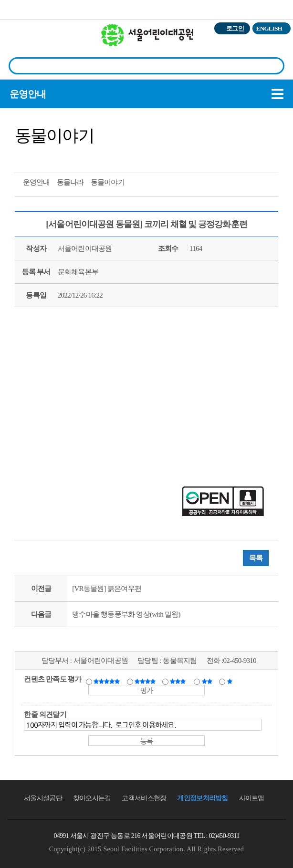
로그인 (235, 28)
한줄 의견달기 (45, 714)
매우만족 (108, 681)
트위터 (25, 156)
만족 (146, 681)
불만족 (208, 681)
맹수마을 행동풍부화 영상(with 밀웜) (126, 614)
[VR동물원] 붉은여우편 (107, 589)
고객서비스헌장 (144, 798)
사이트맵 (252, 798)
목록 (256, 558)
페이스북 (42, 156)
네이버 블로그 (60, 156)
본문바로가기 (21, 0)
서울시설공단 (43, 798)
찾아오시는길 (92, 798)
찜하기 (78, 156)
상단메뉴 (275, 46)
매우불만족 (230, 681)
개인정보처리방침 (202, 798)
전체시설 (21, 42)
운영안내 (28, 94)
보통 (179, 681)
